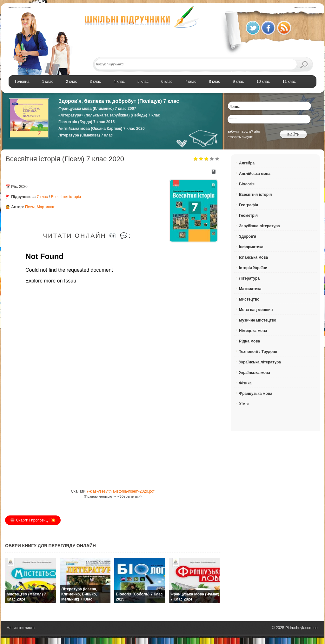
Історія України (253, 268)
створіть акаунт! (241, 137)
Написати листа (21, 628)
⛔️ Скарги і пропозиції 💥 (33, 520)
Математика (250, 289)
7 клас (42, 197)
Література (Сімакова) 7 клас (86, 135)
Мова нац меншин (256, 310)
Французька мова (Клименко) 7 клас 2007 (97, 109)
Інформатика (251, 247)
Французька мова (256, 394)
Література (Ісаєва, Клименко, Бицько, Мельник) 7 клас (79, 594)
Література (249, 278)
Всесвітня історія (66, 197)
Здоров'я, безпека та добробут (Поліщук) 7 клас (119, 101)
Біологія (247, 184)
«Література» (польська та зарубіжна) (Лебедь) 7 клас (109, 115)
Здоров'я (248, 236)
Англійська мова (255, 174)
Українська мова (255, 373)
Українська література (260, 362)
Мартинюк (46, 207)
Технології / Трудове (258, 352)
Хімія (244, 404)
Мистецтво (249, 299)
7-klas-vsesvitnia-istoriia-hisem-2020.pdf (120, 491)
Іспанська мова (253, 257)
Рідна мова (249, 341)
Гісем (30, 207)
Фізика (245, 383)
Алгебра (247, 163)
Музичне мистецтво (258, 320)
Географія (249, 205)
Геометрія (248, 216)
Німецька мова (253, 331)
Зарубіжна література (259, 226)
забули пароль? (240, 131)
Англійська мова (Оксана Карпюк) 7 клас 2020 (102, 129)
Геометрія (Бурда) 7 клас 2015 (86, 122)
